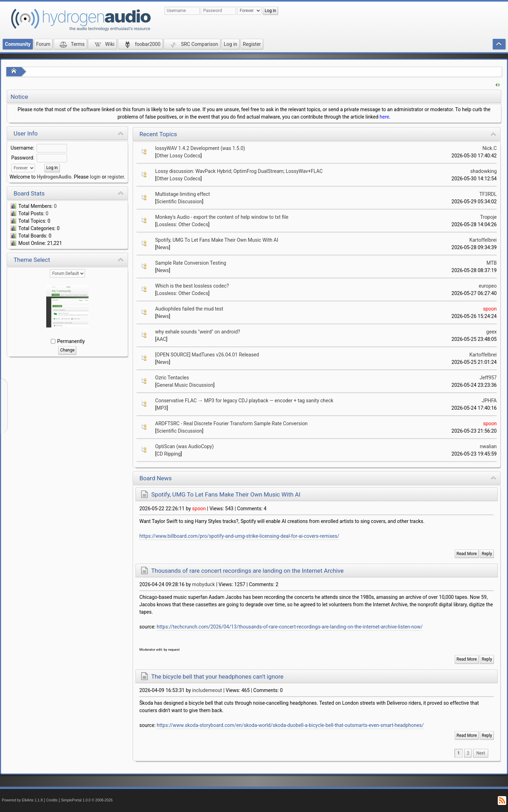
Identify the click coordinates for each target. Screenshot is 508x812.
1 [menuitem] (459, 753)
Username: (22, 148)
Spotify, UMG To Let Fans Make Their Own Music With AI (217, 240)
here (384, 117)
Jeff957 (488, 378)
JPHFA (489, 401)
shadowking (483, 171)
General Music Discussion (185, 385)
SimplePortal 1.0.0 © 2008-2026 (87, 800)
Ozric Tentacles (172, 378)
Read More (467, 554)
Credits (52, 800)
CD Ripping (169, 454)
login (95, 177)
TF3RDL (488, 194)
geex (491, 332)
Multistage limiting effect (183, 194)
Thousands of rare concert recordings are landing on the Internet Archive (247, 571)
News (163, 247)
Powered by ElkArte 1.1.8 (22, 800)
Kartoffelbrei (483, 240)
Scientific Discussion (179, 202)
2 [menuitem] (468, 753)
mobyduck (204, 584)
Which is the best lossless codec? (192, 286)
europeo (488, 286)
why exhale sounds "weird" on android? (198, 332)
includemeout (207, 690)
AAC (161, 339)
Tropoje (488, 217)
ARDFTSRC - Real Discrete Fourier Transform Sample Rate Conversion (231, 423)
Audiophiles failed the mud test (189, 309)
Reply (487, 554)
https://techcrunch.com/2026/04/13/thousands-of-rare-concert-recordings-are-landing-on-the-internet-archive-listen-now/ (290, 627)
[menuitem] (481, 753)
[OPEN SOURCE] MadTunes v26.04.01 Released (207, 355)
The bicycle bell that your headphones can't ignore (217, 676)
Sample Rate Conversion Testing (191, 263)
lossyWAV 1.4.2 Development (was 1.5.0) (200, 148)
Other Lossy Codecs (179, 156)
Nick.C (489, 148)
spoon (490, 309)
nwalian (488, 446)
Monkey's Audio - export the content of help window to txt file (222, 217)
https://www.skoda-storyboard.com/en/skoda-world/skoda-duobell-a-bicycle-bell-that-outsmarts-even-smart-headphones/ (290, 725)
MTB (492, 263)
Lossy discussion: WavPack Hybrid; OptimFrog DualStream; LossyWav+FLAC (239, 171)
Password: (23, 158)
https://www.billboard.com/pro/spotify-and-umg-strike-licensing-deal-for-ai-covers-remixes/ (239, 536)
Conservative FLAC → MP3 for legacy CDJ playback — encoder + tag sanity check (244, 401)
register (116, 177)
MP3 (162, 408)
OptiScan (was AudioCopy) (185, 446)
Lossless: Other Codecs (183, 224)
